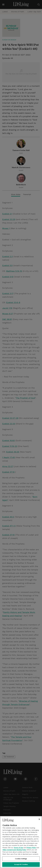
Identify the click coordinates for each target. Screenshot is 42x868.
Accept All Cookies (21, 865)
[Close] (39, 820)
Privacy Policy (31, 848)
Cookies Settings (21, 859)
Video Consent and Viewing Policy (14, 850)
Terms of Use (18, 848)
